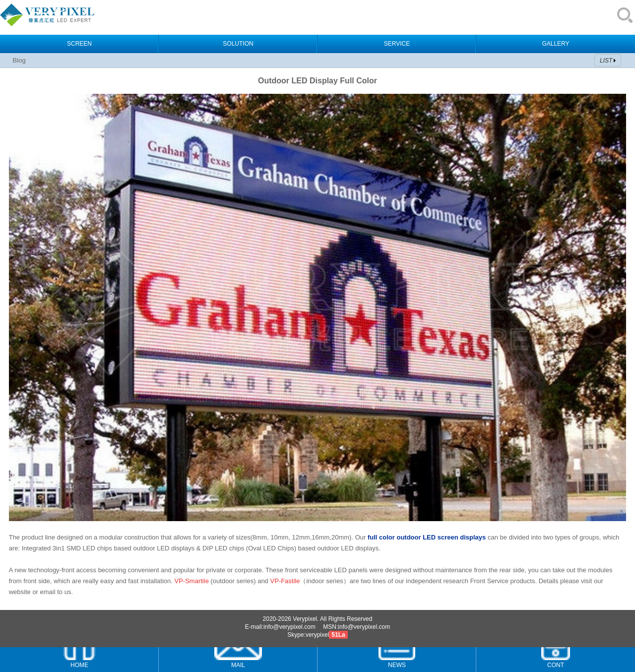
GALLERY (555, 44)
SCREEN (79, 44)
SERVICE (397, 44)
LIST (606, 61)
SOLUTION (238, 44)
